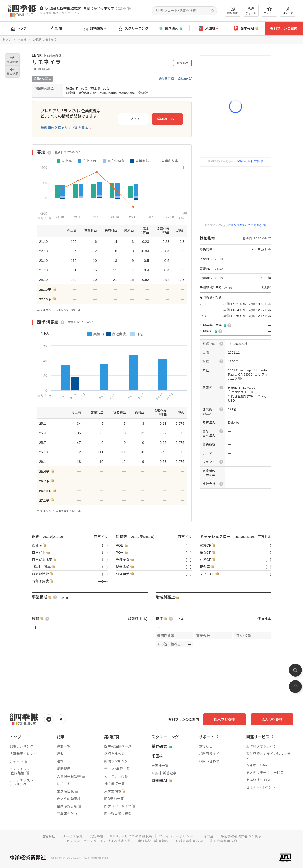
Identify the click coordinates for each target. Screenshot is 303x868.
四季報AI (246, 29)
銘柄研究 (95, 29)
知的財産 (207, 836)
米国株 (208, 29)
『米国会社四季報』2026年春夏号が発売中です (79, 8)
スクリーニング (133, 28)
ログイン (288, 11)
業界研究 (170, 28)
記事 (57, 29)
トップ (19, 28)
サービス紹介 (72, 836)
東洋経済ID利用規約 (153, 841)
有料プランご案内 (284, 28)
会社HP (185, 79)
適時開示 (166, 79)
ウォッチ (269, 11)
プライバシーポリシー (176, 836)
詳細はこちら (167, 119)
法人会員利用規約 (223, 841)
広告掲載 (96, 836)
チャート (251, 11)
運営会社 (49, 836)
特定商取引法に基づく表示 (241, 836)
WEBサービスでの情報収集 (131, 836)
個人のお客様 (224, 719)
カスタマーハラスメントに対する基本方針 (99, 841)
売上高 (45, 334)
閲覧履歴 (233, 11)
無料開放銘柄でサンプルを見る (65, 128)
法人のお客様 (272, 719)
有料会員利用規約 (189, 841)
